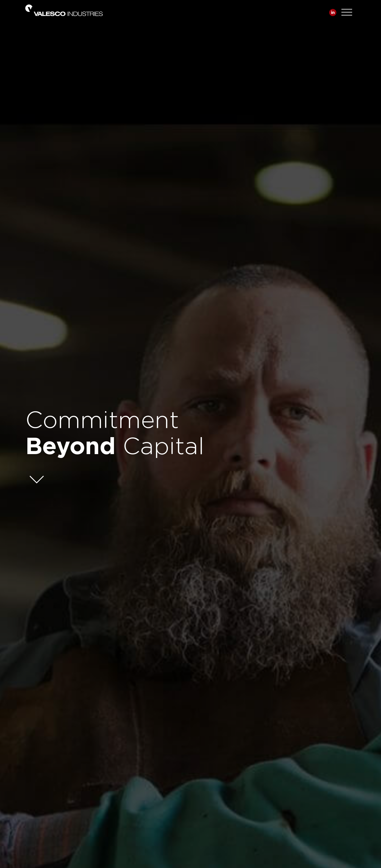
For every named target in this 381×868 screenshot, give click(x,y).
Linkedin (333, 13)
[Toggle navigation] (347, 11)
